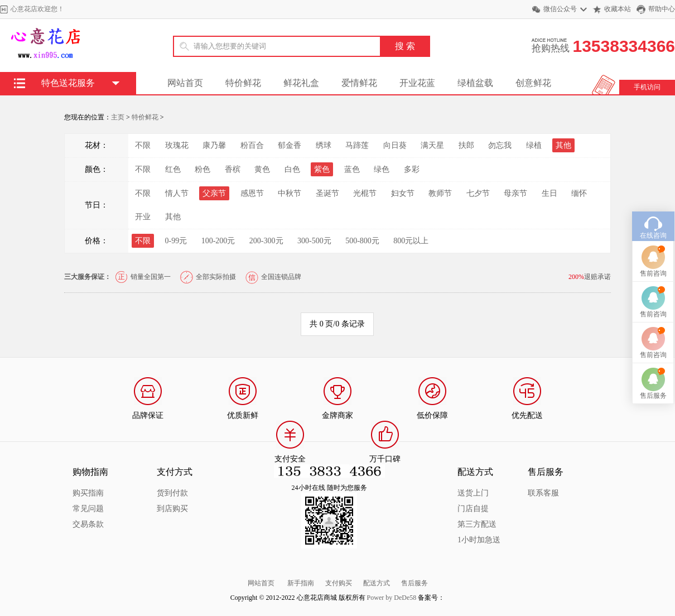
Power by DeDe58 (392, 598)
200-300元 (266, 241)
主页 (118, 117)
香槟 (233, 169)
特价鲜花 (243, 83)
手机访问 (647, 87)
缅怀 (579, 193)
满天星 (432, 145)
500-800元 (362, 241)
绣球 (324, 145)
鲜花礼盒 (301, 83)
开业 (143, 217)
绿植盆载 (475, 83)
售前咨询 (653, 257)
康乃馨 (214, 145)
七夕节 (478, 193)
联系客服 (543, 493)
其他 (173, 217)
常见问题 (88, 509)
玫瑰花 (177, 145)
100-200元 (218, 241)
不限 (143, 145)
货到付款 (172, 493)
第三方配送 (477, 524)
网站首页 (185, 83)
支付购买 (339, 583)
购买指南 (88, 493)
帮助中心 (662, 9)
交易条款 (88, 524)
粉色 (202, 169)
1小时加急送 (479, 540)
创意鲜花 (533, 83)
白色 (292, 169)
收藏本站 (618, 9)
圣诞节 (327, 193)
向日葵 (395, 145)
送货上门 (473, 493)
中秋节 (290, 193)
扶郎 (466, 145)
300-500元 (314, 241)
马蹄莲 (357, 145)
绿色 (382, 169)
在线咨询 (653, 219)
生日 (549, 193)
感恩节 (252, 193)
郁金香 (290, 145)
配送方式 (377, 583)
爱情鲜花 (359, 83)
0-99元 (176, 241)
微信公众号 (560, 9)
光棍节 (365, 193)
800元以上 (411, 241)
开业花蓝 (417, 83)
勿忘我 (500, 145)
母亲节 (515, 193)
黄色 (262, 169)
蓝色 (352, 169)
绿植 (534, 145)
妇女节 (403, 193)
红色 (173, 169)
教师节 (440, 193)
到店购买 (172, 509)
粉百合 (252, 145)
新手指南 (301, 583)
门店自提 (473, 509)
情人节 (177, 193)
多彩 (412, 169)
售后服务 (414, 583)
